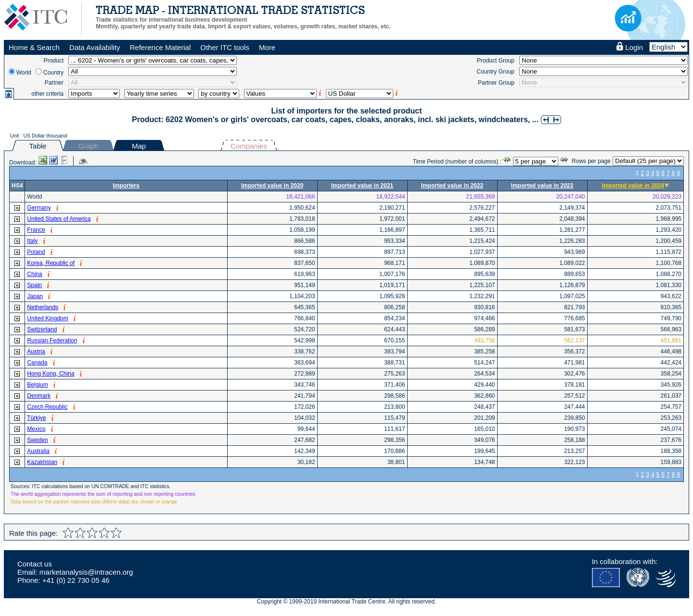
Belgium (37, 385)
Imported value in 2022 (452, 186)
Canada (37, 363)
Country (53, 73)
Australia (38, 451)
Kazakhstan (42, 462)
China (34, 274)
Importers (126, 186)
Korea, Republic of (51, 263)
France (36, 230)
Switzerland (42, 329)
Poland (36, 252)
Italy (32, 241)
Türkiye (36, 418)
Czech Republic (47, 407)
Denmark (39, 396)
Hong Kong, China (51, 374)
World (24, 73)
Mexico (36, 429)
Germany (39, 208)
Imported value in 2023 (542, 186)
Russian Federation (52, 340)
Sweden (37, 440)
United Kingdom (47, 318)
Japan (35, 296)
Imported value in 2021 (362, 186)
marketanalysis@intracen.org (86, 572)
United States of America (59, 219)
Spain (34, 285)
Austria (36, 352)
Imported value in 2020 (272, 186)
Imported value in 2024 (633, 186)
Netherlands (43, 307)
